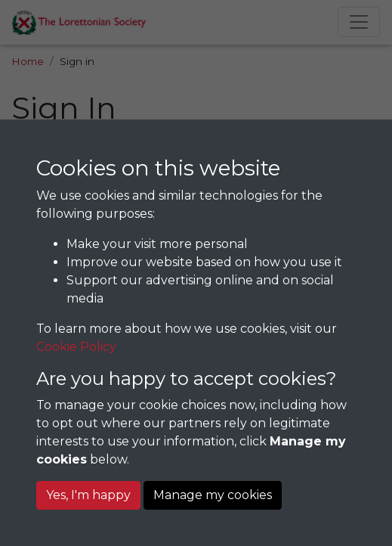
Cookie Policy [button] (76, 347)
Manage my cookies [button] (213, 495)
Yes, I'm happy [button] (88, 495)
